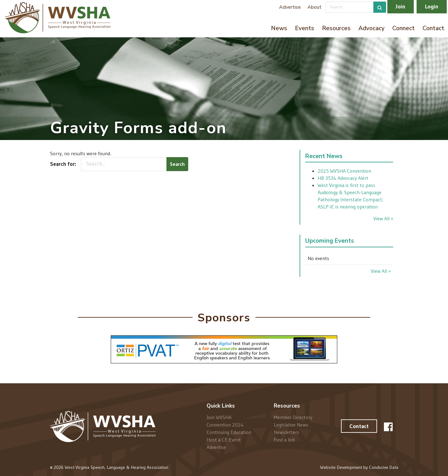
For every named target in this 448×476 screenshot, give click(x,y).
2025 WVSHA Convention (344, 171)
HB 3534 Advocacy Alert (343, 178)
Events (305, 28)
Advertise (290, 7)
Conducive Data (384, 467)
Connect (404, 28)
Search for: (63, 164)
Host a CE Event (224, 440)
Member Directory (293, 417)
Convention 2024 (225, 425)
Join (401, 7)
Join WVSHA (219, 417)
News (279, 28)
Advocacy (371, 28)
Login (432, 7)
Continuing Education (229, 432)
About (314, 7)
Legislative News (291, 425)
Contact (433, 28)
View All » (383, 218)
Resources (336, 28)
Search (177, 164)
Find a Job (284, 439)
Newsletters (287, 432)
